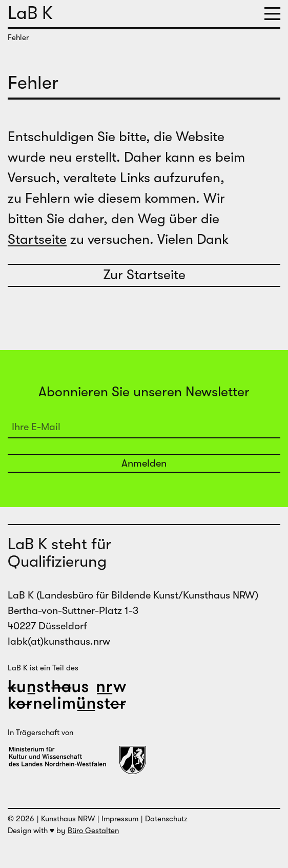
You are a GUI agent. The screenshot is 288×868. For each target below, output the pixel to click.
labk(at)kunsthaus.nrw (59, 641)
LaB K (30, 13)
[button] (272, 14)
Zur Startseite (144, 275)
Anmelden (144, 463)
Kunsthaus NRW (68, 819)
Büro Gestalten (93, 831)
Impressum (120, 819)
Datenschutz (166, 819)
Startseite (37, 239)
